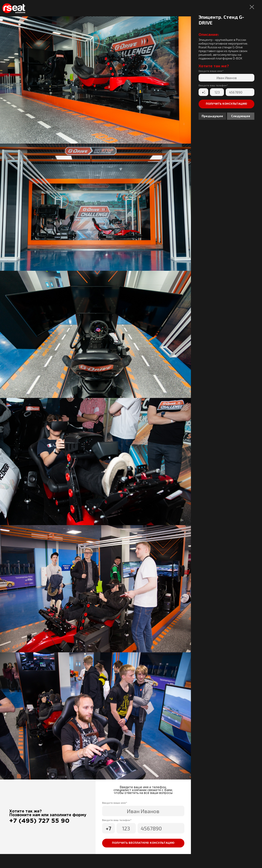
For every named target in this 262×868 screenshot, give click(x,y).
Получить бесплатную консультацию (143, 843)
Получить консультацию (226, 104)
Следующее (241, 116)
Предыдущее (212, 116)
